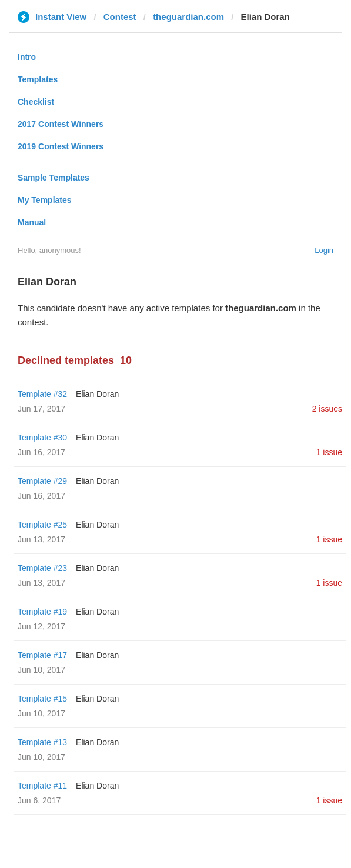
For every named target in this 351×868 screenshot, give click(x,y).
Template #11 (42, 786)
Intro (27, 57)
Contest (120, 17)
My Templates (45, 200)
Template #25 (42, 525)
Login (324, 250)
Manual (32, 222)
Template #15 (42, 699)
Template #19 (42, 612)
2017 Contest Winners (61, 124)
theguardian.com (188, 17)
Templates (38, 79)
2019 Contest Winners (61, 146)
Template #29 (42, 481)
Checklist (36, 102)
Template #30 (42, 438)
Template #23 (42, 568)
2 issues (327, 409)
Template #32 (42, 394)
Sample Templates (54, 178)
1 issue (329, 452)
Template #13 (42, 742)
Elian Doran (97, 394)
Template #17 (42, 655)
